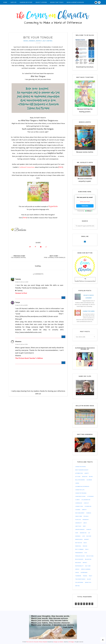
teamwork (78, 576)
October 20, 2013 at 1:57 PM (21, 345)
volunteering (79, 582)
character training (81, 493)
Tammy (18, 280)
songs (77, 572)
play (86, 553)
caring (77, 483)
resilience (78, 563)
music (85, 543)
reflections (90, 556)
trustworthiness (80, 579)
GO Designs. (71, 642)
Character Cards (89, 311)
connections (79, 506)
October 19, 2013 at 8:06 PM (21, 306)
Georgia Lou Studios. (59, 642)
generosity (79, 523)
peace (87, 549)
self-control (48, 41)
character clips (80, 490)
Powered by (85, 211)
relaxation (88, 559)
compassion (79, 503)
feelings (86, 516)
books (26, 41)
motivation (79, 543)
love (84, 536)
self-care (88, 566)
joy (89, 533)
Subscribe (85, 206)
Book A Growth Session (75, 2)
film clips (78, 520)
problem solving (80, 556)
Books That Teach (57, 2)
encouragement (80, 513)
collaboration (86, 500)
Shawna (18, 342)
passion (85, 546)
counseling (88, 506)
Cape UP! (13, 2)
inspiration (83, 533)
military (89, 536)
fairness (89, 513)
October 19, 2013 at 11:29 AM (22, 282)
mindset (87, 539)
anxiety (87, 473)
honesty (89, 529)
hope (77, 533)
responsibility (79, 566)
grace (85, 523)
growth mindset (80, 529)
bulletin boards (80, 480)
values (89, 579)
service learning (86, 569)
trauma (85, 576)
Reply (63, 298)
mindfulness (79, 539)
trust (91, 576)
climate (78, 500)
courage (78, 510)
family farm (79, 516)
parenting (78, 546)
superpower (84, 572)
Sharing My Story (26, 2)
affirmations (79, 473)
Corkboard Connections (27, 167)
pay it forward (79, 549)
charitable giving (80, 496)
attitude (78, 477)
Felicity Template (43, 642)
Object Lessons (41, 2)
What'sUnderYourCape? (82, 470)
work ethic (88, 582)
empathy (84, 510)
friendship (86, 520)
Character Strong (81, 467)
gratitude (78, 526)
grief (84, 526)
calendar (89, 480)
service (77, 569)
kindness (32, 41)
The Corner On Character (32, 642)
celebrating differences (82, 486)
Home (5, 2)
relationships (79, 559)
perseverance (79, 553)
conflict (86, 503)
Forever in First (21, 294)
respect (39, 41)
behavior (85, 477)
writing (78, 586)
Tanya (18, 303)
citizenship (90, 496)
